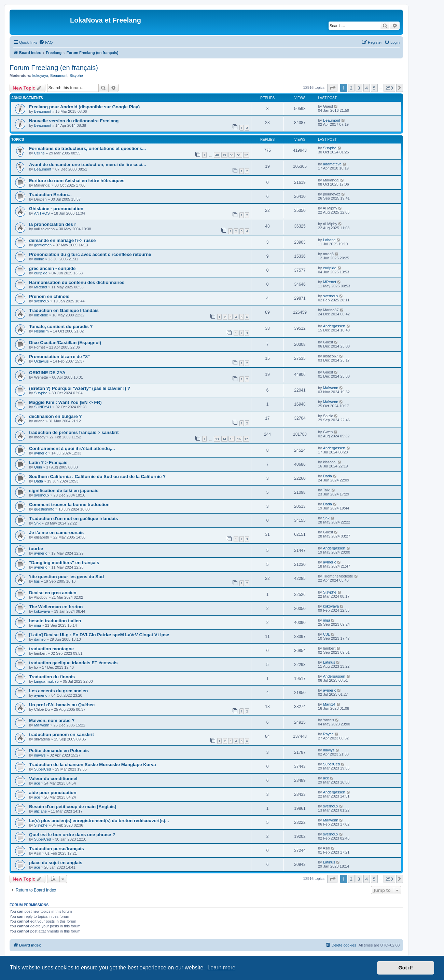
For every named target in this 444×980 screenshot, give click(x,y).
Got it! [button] (406, 968)
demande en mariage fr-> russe (62, 240)
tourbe (36, 549)
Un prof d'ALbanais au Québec (62, 705)
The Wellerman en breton (56, 607)
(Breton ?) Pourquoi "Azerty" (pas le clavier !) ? (80, 388)
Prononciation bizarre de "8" (59, 357)
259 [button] (389, 88)
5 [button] (374, 88)
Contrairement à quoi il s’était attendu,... (72, 448)
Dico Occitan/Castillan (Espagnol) (65, 343)
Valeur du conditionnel (53, 779)
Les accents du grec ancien (58, 691)
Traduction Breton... (50, 195)
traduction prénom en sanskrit (61, 734)
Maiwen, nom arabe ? (52, 720)
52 (246, 155)
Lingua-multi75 (46, 681)
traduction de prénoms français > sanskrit (74, 432)
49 (224, 155)
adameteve (332, 164)
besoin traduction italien (55, 621)
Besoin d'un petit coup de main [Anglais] (73, 807)
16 (239, 439)
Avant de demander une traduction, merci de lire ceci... (88, 165)
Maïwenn (331, 388)
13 (217, 439)
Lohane (329, 240)
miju (38, 625)
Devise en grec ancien (53, 593)
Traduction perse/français (57, 849)
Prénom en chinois (49, 296)
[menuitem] (46, 42)
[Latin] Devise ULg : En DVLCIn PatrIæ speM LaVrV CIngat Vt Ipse (99, 635)
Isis (37, 581)
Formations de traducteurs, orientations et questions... (87, 148)
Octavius (41, 361)
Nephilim (41, 331)
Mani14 (329, 704)
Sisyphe (76, 76)
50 (232, 155)
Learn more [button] (221, 968)
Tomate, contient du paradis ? (61, 326)
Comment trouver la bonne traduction (69, 505)
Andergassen (334, 326)
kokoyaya (40, 76)
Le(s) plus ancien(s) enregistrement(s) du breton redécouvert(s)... (99, 821)
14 (224, 439)
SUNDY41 (43, 407)
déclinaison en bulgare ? (55, 416)
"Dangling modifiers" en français (64, 563)
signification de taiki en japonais (64, 491)
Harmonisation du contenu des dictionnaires (77, 282)
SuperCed (43, 769)
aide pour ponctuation (53, 793)
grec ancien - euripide (52, 268)
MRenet (41, 287)
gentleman (43, 245)
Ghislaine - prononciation (56, 209)
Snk (37, 523)
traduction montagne (51, 649)
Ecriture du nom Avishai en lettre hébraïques (77, 181)
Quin (38, 467)
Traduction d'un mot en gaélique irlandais (73, 519)
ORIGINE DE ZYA (47, 373)
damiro (40, 639)
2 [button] (351, 88)
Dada (39, 481)
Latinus (329, 662)
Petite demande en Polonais (59, 751)
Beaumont (59, 76)
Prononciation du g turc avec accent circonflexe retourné (90, 254)
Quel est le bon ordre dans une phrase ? (72, 835)
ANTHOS (42, 213)
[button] (332, 88)
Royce (328, 734)
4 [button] (367, 88)
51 (239, 155)
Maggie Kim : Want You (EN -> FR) (65, 402)
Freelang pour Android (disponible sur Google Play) (84, 107)
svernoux (42, 301)
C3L (327, 634)
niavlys (40, 755)
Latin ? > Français (48, 462)
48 (217, 155)
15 (232, 439)
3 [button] (359, 88)
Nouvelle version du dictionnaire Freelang (74, 121)
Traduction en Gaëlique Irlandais (64, 310)
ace (37, 783)
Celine (39, 153)
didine (39, 259)
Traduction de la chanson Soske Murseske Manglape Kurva (93, 765)
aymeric (41, 453)
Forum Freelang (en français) (54, 68)
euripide (41, 273)
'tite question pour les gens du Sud (66, 577)
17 (246, 439)
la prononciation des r (53, 224)
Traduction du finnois (52, 677)
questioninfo (44, 509)
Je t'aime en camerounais (56, 533)
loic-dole (41, 315)
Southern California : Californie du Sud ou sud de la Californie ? (97, 477)
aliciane (40, 811)
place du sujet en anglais (56, 863)
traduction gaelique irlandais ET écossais (73, 663)
